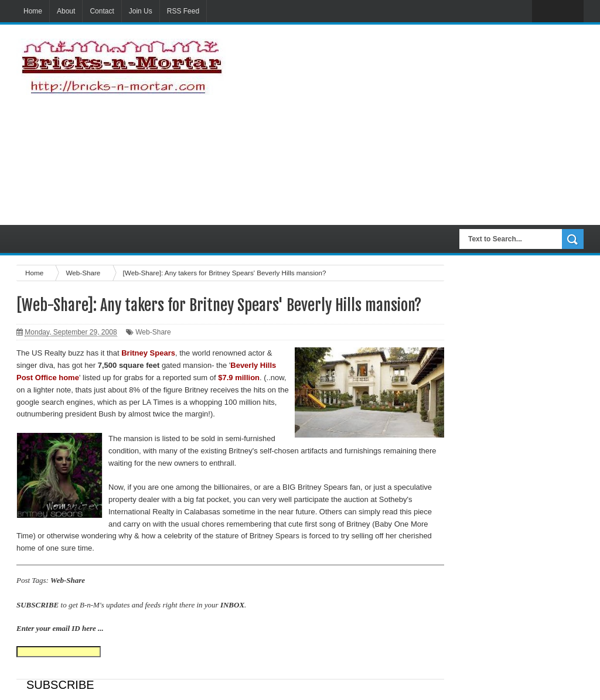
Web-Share (153, 332)
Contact (102, 11)
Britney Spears (275, 536)
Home (33, 11)
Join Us (141, 11)
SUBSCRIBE (37, 605)
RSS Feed (183, 11)
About (66, 11)
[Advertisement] (432, 125)
